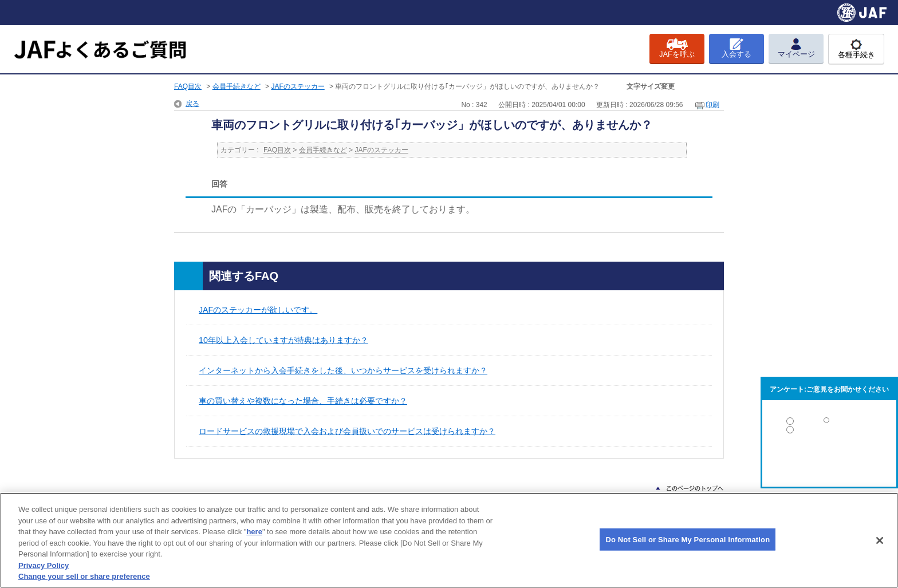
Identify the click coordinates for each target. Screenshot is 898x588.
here (254, 532)
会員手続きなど (237, 86)
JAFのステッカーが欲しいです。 (258, 310)
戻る (192, 104)
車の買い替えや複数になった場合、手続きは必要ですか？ (303, 401)
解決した (829, 423)
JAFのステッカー (298, 86)
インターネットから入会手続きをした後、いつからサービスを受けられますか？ (343, 370)
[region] (449, 540)
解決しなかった (829, 461)
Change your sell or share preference (84, 576)
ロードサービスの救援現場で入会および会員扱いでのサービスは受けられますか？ (347, 431)
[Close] (880, 540)
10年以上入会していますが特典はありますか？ (283, 340)
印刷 (712, 105)
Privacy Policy (44, 565)
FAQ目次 (188, 86)
